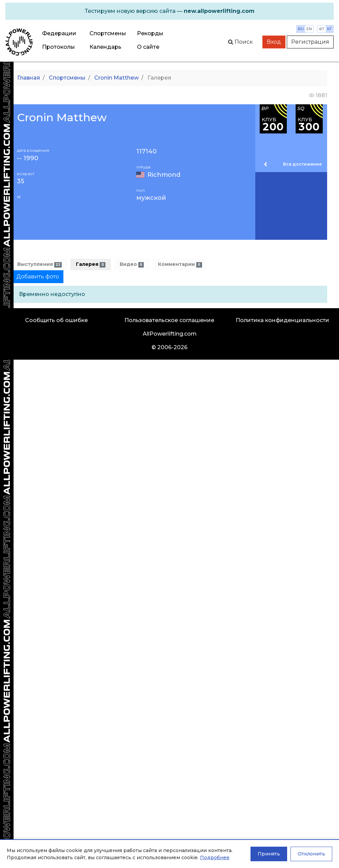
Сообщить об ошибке (56, 320)
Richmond (164, 175)
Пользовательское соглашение (169, 320)
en (309, 29)
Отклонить (311, 854)
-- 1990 (28, 158)
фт (322, 29)
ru (301, 29)
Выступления (39, 264)
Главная (29, 78)
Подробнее (215, 858)
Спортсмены (108, 33)
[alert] (169, 11)
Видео (132, 264)
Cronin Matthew (116, 78)
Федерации (59, 33)
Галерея (91, 264)
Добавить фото (38, 277)
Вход (274, 42)
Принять (269, 854)
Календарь (105, 47)
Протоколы (58, 47)
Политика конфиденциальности (282, 320)
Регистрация (310, 42)
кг (330, 29)
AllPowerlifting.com (170, 334)
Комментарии (180, 264)
